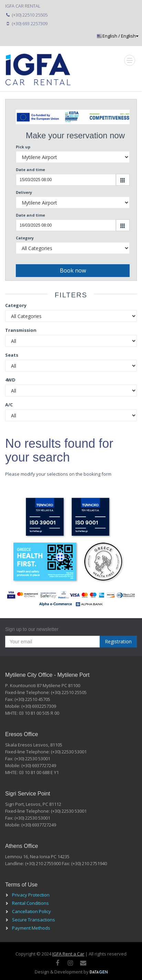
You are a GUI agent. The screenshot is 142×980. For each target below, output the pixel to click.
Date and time (30, 170)
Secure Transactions (34, 920)
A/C (9, 405)
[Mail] (83, 963)
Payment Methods (31, 928)
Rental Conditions (30, 903)
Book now (73, 270)
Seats (12, 355)
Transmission (21, 330)
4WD (10, 380)
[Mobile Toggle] (130, 60)
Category (25, 238)
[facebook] (57, 963)
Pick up (23, 147)
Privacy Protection (31, 895)
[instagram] (70, 963)
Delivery (24, 192)
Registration (118, 641)
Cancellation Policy (31, 911)
